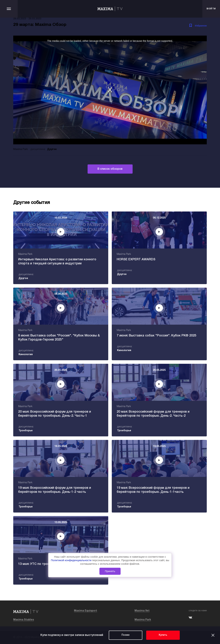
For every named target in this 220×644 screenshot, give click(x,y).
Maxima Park (143, 620)
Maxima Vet (142, 611)
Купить (163, 635)
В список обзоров (110, 169)
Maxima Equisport (86, 611)
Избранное (201, 26)
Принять (110, 571)
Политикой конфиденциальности (72, 560)
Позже (126, 635)
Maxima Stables (24, 620)
